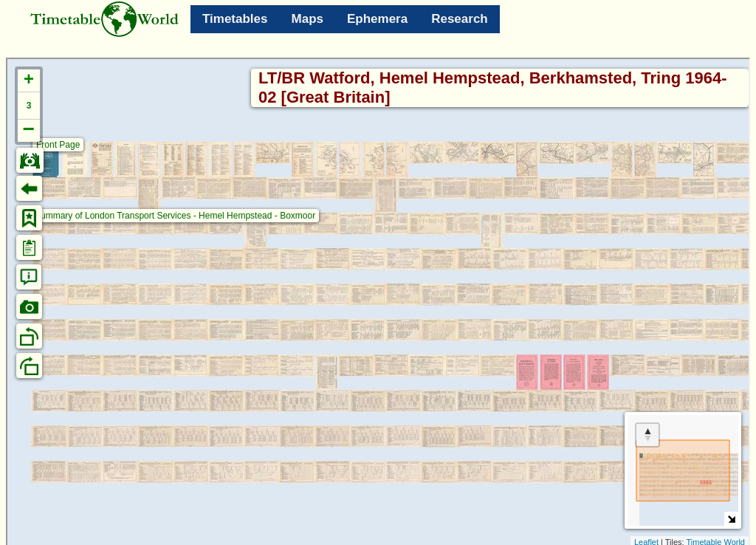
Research (460, 19)
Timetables (235, 19)
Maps (307, 19)
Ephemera (377, 19)
